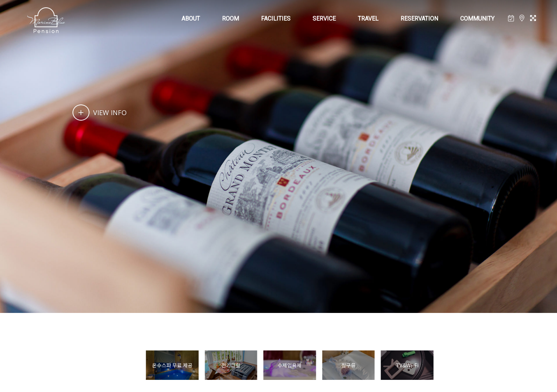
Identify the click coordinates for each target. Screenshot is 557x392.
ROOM (230, 19)
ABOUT (191, 19)
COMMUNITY (477, 19)
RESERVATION (419, 19)
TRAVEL (368, 19)
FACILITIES (276, 19)
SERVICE (324, 19)
